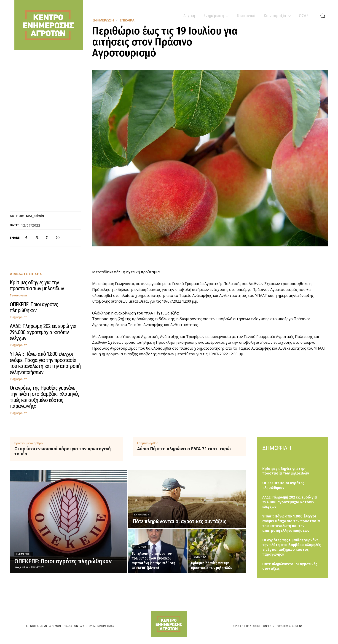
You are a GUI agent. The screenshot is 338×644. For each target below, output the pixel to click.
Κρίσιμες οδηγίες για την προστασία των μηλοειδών (37, 285)
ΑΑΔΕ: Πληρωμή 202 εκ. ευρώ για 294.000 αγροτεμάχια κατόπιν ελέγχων (43, 332)
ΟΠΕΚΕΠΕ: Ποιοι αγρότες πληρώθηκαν (34, 307)
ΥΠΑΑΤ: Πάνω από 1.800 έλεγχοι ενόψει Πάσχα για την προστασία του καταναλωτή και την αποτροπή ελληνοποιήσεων (45, 363)
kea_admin (35, 216)
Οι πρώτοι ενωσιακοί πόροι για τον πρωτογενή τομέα (63, 451)
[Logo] (169, 624)
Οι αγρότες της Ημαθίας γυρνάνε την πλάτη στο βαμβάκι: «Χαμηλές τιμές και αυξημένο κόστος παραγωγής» (44, 397)
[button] (323, 16)
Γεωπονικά (19, 295)
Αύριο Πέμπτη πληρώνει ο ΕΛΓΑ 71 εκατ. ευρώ (184, 449)
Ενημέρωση (19, 317)
